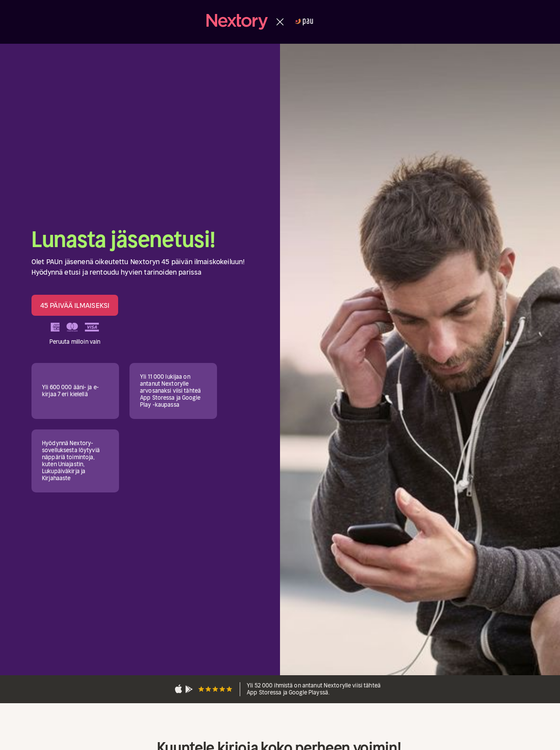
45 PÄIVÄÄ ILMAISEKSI (75, 305)
